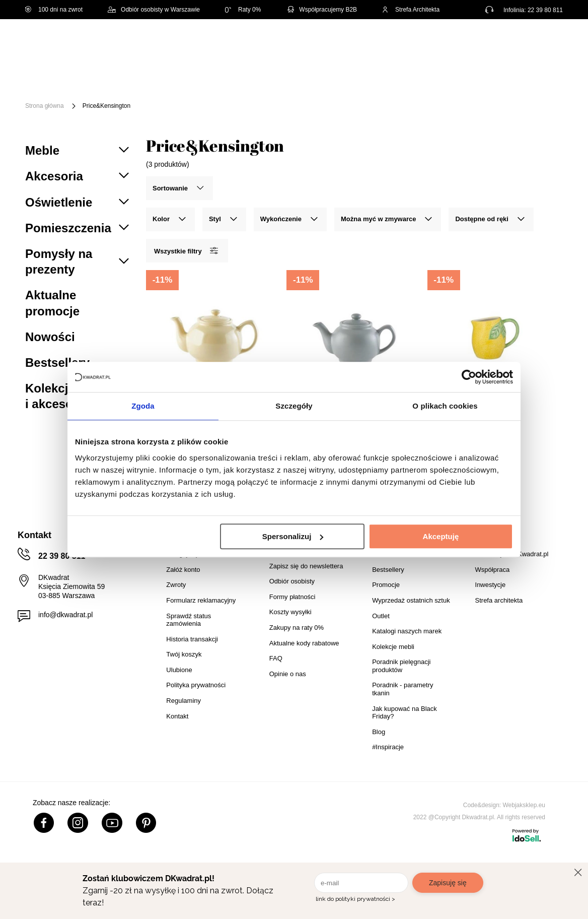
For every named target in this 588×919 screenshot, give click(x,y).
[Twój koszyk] (545, 43)
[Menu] (57, 82)
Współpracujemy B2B (321, 10)
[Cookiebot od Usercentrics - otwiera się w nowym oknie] (469, 377)
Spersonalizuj (293, 536)
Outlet (161, 89)
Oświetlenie (109, 89)
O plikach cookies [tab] (445, 406)
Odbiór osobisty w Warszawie (154, 10)
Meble (99, 74)
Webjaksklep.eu (524, 805)
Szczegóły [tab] (294, 406)
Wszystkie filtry (186, 251)
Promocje (209, 89)
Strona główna (45, 106)
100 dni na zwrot (54, 10)
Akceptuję (441, 536)
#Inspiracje (266, 89)
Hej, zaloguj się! (465, 43)
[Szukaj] (384, 44)
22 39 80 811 (545, 10)
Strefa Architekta (411, 10)
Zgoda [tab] (143, 406)
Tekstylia (505, 74)
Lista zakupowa (517, 37)
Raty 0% (243, 10)
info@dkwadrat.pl (65, 615)
